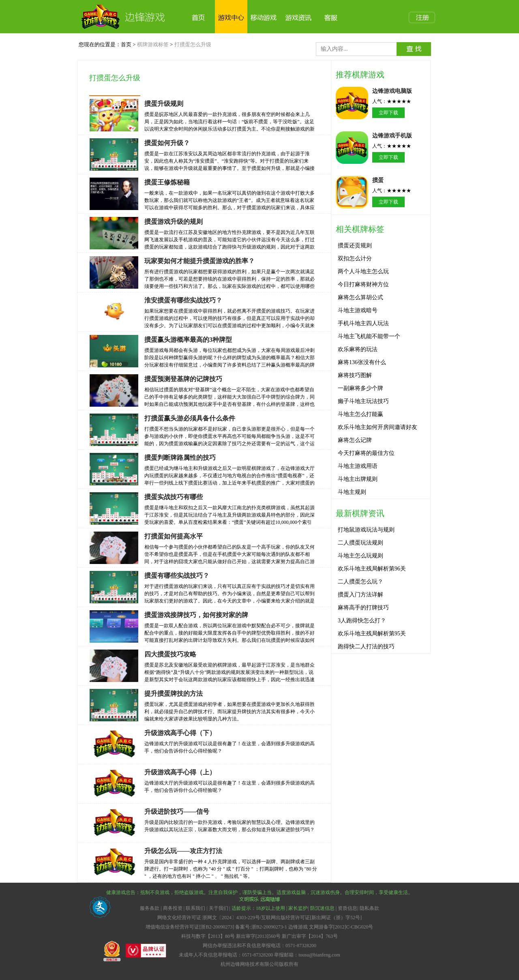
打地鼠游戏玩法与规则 (366, 530)
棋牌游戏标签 (153, 44)
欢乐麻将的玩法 (358, 349)
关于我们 (219, 908)
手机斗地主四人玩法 (363, 323)
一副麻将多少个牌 (360, 388)
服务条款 (150, 908)
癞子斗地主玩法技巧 (363, 401)
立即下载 (388, 113)
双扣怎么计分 (355, 258)
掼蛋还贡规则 (355, 246)
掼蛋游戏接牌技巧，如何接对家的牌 (196, 615)
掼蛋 (378, 180)
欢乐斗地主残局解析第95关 (372, 634)
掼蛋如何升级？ (167, 143)
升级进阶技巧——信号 (177, 812)
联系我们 (195, 908)
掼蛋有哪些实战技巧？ (177, 576)
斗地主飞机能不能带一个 (369, 336)
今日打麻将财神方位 (363, 284)
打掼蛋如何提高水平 (174, 536)
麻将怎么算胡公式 (360, 297)
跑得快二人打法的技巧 (366, 647)
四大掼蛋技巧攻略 (170, 654)
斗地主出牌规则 (358, 479)
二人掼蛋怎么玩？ (360, 582)
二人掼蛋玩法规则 (360, 543)
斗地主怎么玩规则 (360, 556)
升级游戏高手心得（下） (180, 733)
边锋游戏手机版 (392, 136)
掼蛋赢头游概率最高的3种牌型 (188, 340)
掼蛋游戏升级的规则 (174, 222)
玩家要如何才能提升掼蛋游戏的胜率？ (199, 261)
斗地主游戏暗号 (358, 310)
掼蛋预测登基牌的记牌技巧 (183, 379)
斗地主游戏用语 (358, 466)
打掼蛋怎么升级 (193, 44)
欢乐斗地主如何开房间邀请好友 (377, 427)
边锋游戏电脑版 (392, 91)
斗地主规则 (352, 492)
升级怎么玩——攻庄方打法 (183, 851)
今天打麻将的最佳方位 (366, 453)
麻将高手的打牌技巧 (363, 608)
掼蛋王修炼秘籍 (167, 182)
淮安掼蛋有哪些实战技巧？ (183, 300)
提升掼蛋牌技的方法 (174, 694)
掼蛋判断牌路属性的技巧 (180, 458)
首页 (126, 44)
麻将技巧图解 (355, 375)
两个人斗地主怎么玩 (363, 271)
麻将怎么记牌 (355, 440)
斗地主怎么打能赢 (360, 414)
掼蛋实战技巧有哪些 (174, 497)
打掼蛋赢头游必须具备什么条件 (190, 418)
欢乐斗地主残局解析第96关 (372, 569)
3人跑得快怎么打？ (362, 621)
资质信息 (347, 908)
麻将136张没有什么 (362, 362)
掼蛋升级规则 (164, 104)
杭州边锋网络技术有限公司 (250, 964)
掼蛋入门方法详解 (360, 595)
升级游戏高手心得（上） (180, 772)
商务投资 (173, 908)
